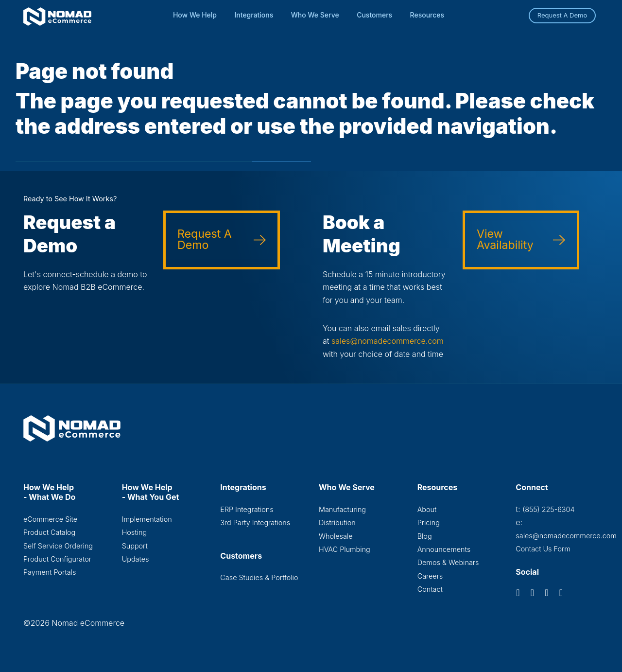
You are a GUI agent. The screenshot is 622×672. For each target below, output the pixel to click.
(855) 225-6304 (548, 509)
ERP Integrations (247, 509)
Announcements (444, 549)
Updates (136, 559)
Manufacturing (342, 509)
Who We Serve (315, 15)
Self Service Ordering (58, 546)
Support (135, 546)
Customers (374, 15)
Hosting (134, 532)
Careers (430, 576)
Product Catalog (49, 532)
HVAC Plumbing (345, 549)
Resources (427, 15)
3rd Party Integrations (255, 522)
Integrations (254, 15)
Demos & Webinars (448, 562)
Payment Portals (50, 572)
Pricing (429, 522)
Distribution (337, 522)
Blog (425, 536)
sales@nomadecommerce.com (388, 341)
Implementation (147, 519)
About (427, 509)
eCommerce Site (50, 519)
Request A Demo (562, 15)
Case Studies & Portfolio (259, 577)
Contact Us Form (543, 549)
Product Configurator (57, 559)
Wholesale (336, 536)
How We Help (195, 15)
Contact (430, 589)
